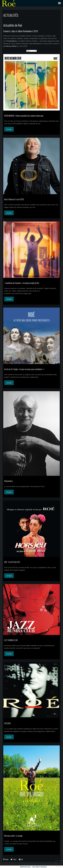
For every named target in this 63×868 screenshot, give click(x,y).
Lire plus (9, 129)
